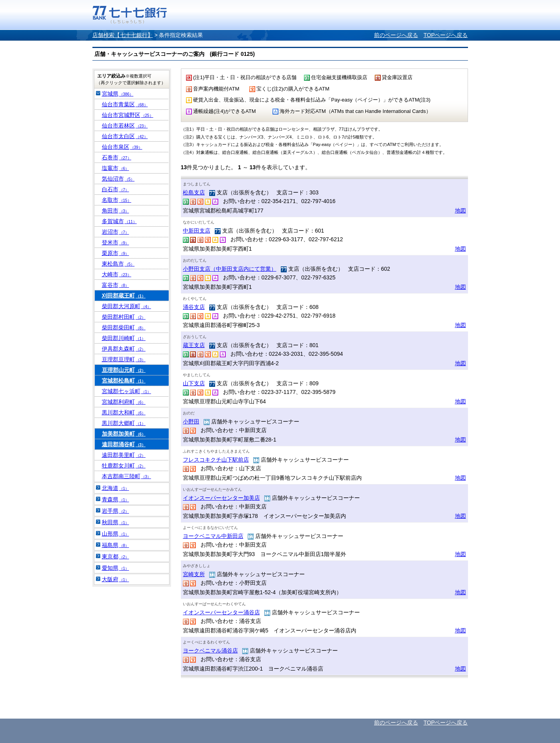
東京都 (116, 556)
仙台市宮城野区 (128, 115)
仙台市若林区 (125, 126)
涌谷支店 (194, 307)
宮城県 (118, 94)
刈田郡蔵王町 (124, 296)
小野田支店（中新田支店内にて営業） (230, 269)
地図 (461, 211)
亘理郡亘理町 (124, 359)
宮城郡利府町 (124, 402)
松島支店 (194, 192)
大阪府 (116, 579)
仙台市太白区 (125, 136)
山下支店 (194, 383)
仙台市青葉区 (125, 104)
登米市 (116, 242)
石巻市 (117, 157)
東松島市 (118, 264)
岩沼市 (116, 232)
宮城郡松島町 (124, 381)
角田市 (116, 211)
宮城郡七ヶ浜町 (127, 391)
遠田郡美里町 (124, 455)
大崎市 (117, 274)
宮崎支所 (194, 574)
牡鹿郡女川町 (124, 466)
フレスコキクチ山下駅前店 (216, 460)
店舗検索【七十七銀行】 (123, 35)
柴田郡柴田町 (124, 327)
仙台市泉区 (122, 147)
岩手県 (116, 511)
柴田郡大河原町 (127, 306)
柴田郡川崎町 (124, 338)
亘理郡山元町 (124, 370)
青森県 (116, 499)
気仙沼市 (118, 179)
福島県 (116, 545)
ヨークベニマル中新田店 (213, 536)
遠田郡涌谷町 (124, 444)
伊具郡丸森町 (124, 349)
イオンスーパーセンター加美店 (221, 498)
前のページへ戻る (396, 35)
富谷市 (116, 285)
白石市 (116, 189)
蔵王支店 (194, 345)
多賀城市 (119, 221)
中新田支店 (197, 231)
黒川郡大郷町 (124, 423)
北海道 (116, 488)
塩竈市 (116, 168)
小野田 (191, 421)
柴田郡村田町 (124, 317)
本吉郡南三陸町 (127, 476)
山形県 (116, 534)
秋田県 (116, 522)
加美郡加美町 (124, 434)
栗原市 (116, 253)
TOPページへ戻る (446, 35)
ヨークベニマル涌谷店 (210, 651)
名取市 (117, 200)
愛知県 (116, 568)
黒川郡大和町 (124, 412)
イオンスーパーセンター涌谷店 (221, 612)
